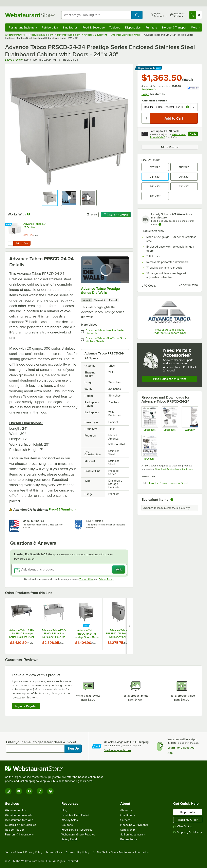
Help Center (188, 812)
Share (92, 215)
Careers (125, 820)
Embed (113, 300)
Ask (119, 570)
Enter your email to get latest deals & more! (41, 742)
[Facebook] (29, 791)
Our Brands (128, 815)
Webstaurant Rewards (19, 815)
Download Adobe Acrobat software (174, 469)
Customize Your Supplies (21, 825)
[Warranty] (190, 419)
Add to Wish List (170, 147)
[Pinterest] (50, 791)
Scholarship (128, 830)
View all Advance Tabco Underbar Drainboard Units (170, 331)
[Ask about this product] (69, 570)
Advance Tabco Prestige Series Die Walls (100, 291)
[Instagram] (8, 791)
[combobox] (96, 15)
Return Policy (129, 839)
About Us (126, 810)
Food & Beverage (94, 27)
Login (145, 94)
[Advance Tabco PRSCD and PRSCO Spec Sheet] (149, 419)
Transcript (100, 300)
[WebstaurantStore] (56, 769)
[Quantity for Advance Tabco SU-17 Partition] (11, 243)
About (87, 300)
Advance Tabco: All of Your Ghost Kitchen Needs (107, 340)
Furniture (151, 27)
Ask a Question (116, 215)
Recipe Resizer (15, 830)
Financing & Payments (134, 825)
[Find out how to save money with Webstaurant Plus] (9, 225)
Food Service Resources (77, 830)
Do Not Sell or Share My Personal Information (121, 852)
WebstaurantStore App (19, 820)
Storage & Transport (174, 27)
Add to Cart (22, 243)
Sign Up (73, 749)
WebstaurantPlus (15, 810)
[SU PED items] (170, 419)
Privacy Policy (106, 579)
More (196, 27)
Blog (64, 810)
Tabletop (115, 27)
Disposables (133, 27)
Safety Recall (69, 839)
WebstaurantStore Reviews (78, 835)
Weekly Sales (70, 820)
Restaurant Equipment (23, 27)
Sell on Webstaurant (133, 835)
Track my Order (188, 820)
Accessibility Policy (77, 852)
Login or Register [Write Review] (26, 706)
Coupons (67, 825)
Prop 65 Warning (61, 509)
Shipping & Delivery (188, 832)
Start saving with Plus (118, 750)
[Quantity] (146, 118)
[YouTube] (19, 791)
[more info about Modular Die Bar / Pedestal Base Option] (187, 107)
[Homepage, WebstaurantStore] (30, 15)
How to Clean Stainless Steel (173, 483)
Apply (194, 134)
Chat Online (183, 826)
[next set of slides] (130, 626)
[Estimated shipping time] (160, 224)
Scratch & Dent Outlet (75, 815)
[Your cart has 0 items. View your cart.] (196, 15)
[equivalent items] (172, 500)
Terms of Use (87, 579)
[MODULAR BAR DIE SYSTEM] (149, 448)
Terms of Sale (13, 852)
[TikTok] (40, 791)
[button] (50, 198)
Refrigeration (50, 27)
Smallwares (70, 27)
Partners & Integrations (19, 835)
